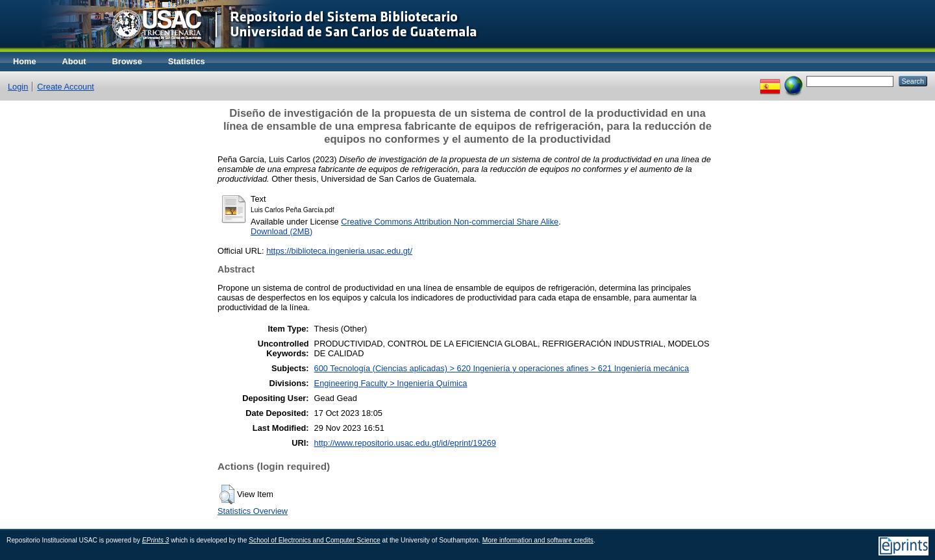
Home (25, 61)
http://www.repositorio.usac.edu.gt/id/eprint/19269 (405, 443)
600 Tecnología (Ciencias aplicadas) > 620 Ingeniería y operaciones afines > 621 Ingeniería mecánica (502, 368)
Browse (127, 61)
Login (18, 87)
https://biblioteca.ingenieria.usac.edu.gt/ (339, 251)
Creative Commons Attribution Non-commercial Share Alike (450, 222)
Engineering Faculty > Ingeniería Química (391, 383)
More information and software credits (538, 540)
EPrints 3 (156, 540)
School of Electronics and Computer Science (315, 540)
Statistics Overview (253, 511)
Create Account (66, 87)
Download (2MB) (281, 231)
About (74, 61)
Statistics (187, 61)
